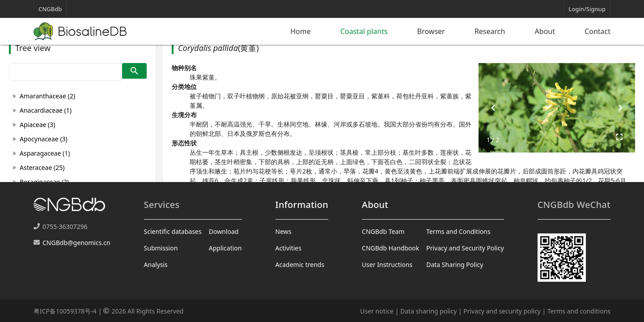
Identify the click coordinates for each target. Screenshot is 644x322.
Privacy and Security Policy (465, 248)
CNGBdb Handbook (390, 248)
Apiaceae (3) (37, 125)
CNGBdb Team (383, 231)
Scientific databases (173, 231)
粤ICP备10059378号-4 (65, 311)
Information (302, 205)
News (284, 231)
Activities (288, 248)
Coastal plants (364, 31)
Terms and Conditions (458, 231)
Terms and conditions (579, 311)
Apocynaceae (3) (44, 139)
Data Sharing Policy (455, 265)
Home (301, 31)
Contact (597, 31)
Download (224, 231)
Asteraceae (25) (42, 167)
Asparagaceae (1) (45, 153)
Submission (161, 248)
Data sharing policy (428, 311)
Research (490, 31)
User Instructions (387, 265)
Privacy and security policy (502, 311)
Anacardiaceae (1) (46, 110)
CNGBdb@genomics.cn (76, 243)
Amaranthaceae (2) (47, 96)
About (545, 31)
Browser (431, 31)
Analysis (156, 265)
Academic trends (300, 265)
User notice (377, 311)
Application (225, 248)
